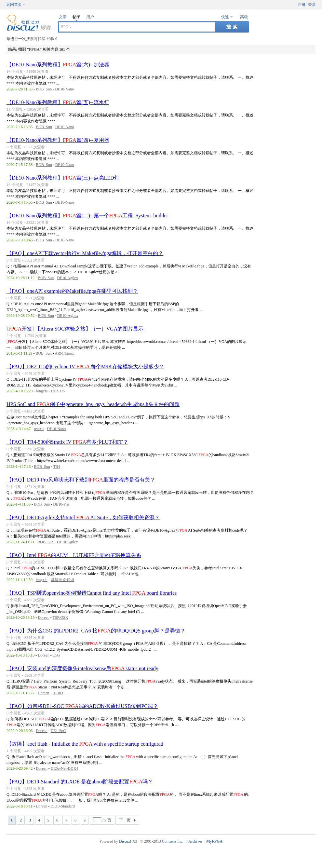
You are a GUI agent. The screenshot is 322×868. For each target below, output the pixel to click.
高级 (244, 17)
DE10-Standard (63, 806)
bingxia (42, 391)
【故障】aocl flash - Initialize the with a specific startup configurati (85, 744)
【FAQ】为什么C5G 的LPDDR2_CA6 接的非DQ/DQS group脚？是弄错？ (96, 631)
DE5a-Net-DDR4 (64, 768)
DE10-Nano (64, 89)
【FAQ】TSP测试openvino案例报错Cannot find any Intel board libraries (92, 593)
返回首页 (14, 5)
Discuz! (125, 841)
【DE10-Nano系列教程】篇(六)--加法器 (58, 65)
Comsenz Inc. (173, 841)
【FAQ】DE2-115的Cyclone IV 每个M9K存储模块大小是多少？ (85, 366)
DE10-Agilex (67, 278)
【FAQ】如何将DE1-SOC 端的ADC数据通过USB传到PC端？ (82, 706)
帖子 (76, 17)
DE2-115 (58, 391)
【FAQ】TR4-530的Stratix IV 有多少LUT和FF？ (67, 442)
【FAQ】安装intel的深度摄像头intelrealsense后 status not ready (82, 668)
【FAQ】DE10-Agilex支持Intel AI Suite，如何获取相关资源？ (83, 517)
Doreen (43, 617)
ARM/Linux (64, 353)
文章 (63, 17)
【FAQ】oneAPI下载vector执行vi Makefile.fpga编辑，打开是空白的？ (85, 253)
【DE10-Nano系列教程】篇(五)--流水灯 (58, 102)
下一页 (125, 820)
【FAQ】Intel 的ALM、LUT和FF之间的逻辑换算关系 (74, 555)
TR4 (56, 467)
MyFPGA (214, 841)
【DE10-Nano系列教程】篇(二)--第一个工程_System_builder (87, 216)
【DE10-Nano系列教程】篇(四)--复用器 (58, 140)
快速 (225, 17)
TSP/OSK (60, 617)
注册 (302, 5)
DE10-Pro (61, 504)
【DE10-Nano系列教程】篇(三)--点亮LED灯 (63, 178)
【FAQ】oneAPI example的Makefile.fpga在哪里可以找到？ (72, 291)
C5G (56, 655)
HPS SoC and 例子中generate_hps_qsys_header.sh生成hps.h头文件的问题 (93, 404)
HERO (58, 693)
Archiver (195, 841)
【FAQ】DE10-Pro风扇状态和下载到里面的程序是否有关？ (81, 480)
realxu (39, 429)
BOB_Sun (44, 89)
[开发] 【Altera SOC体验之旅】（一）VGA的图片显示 (75, 329)
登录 (312, 5)
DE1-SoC (58, 731)
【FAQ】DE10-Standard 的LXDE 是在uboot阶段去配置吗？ (80, 782)
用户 (90, 17)
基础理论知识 (62, 580)
